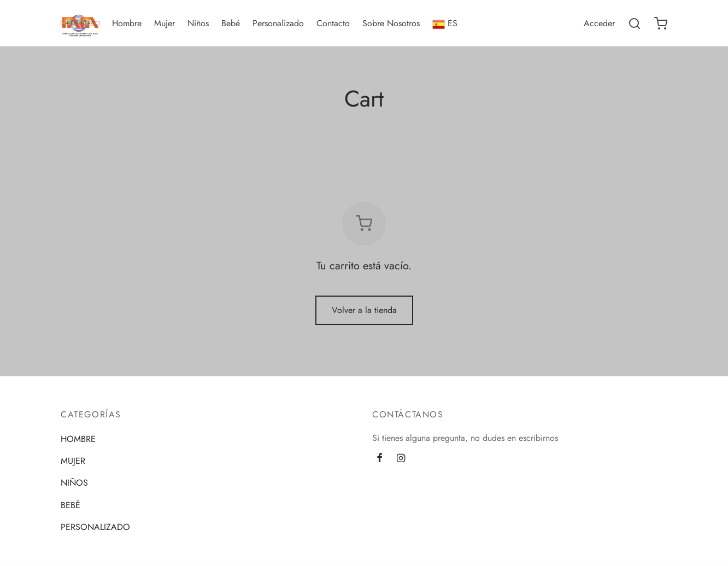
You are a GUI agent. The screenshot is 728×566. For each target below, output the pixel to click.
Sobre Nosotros (391, 23)
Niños (198, 23)
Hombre (127, 23)
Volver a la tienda (364, 310)
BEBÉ (71, 505)
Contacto (333, 23)
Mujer (165, 23)
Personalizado (278, 23)
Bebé (231, 23)
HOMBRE (78, 439)
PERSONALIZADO (95, 527)
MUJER (73, 461)
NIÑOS (74, 483)
